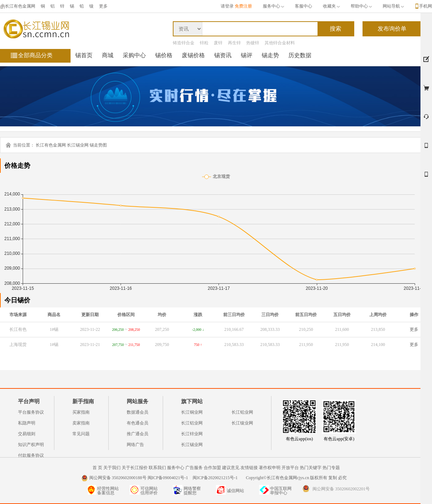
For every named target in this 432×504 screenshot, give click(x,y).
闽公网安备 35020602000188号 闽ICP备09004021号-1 (139, 478)
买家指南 (81, 412)
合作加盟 (212, 468)
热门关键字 (311, 468)
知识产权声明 (31, 445)
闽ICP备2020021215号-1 (216, 478)
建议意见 (231, 468)
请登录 (227, 6)
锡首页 (84, 55)
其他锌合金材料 (280, 43)
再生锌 (234, 43)
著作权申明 (270, 468)
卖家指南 (81, 423)
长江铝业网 (192, 423)
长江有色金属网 (18, 6)
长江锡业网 (78, 145)
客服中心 (303, 6)
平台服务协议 (31, 412)
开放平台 (290, 468)
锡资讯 (223, 55)
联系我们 (157, 468)
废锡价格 (193, 55)
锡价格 (164, 55)
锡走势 (270, 55)
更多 (414, 329)
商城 (108, 55)
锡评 (247, 55)
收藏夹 (331, 6)
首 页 (97, 468)
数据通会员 (138, 412)
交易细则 (27, 434)
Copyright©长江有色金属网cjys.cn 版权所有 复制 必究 (296, 478)
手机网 (426, 6)
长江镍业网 (242, 423)
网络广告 (135, 445)
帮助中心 (361, 6)
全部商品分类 (35, 55)
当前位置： (24, 145)
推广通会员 (138, 434)
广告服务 (194, 468)
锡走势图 (98, 145)
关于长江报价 (135, 468)
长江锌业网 (192, 434)
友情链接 (249, 468)
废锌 (218, 43)
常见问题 (81, 434)
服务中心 (273, 6)
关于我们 (112, 468)
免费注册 (243, 6)
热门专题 (331, 468)
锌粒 (204, 43)
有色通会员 (138, 423)
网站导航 (393, 6)
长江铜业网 (192, 412)
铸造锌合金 (184, 43)
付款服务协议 (31, 455)
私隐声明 (27, 423)
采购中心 (134, 55)
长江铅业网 (242, 412)
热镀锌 (253, 43)
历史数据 (300, 55)
